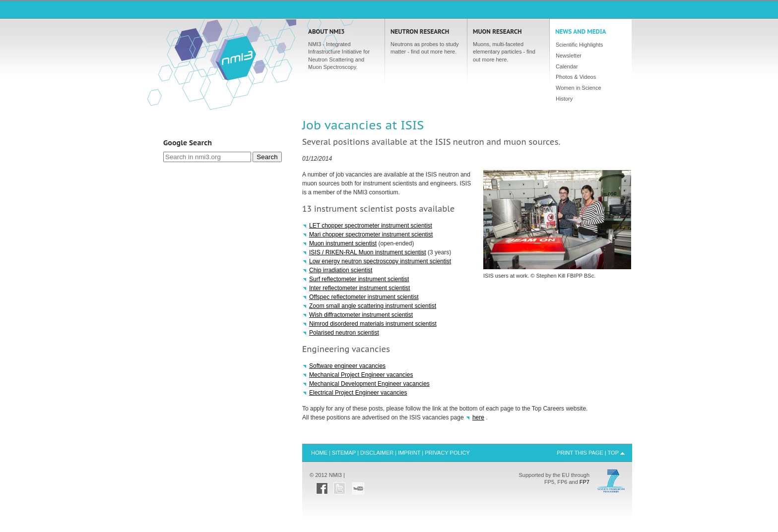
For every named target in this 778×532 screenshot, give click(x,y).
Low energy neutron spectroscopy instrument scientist (380, 261)
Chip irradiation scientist (341, 270)
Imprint (409, 453)
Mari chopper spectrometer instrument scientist (371, 235)
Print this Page (580, 453)
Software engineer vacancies (347, 366)
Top (613, 453)
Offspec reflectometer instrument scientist (364, 297)
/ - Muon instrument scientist (368, 252)
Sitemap (344, 453)
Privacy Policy (447, 453)
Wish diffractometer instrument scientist (361, 315)
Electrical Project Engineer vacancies (358, 393)
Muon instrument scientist (343, 243)
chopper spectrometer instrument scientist (371, 226)
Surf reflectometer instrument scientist (359, 279)
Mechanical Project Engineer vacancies (361, 375)
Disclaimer (377, 453)
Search (267, 157)
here (478, 417)
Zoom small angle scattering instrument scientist (373, 306)
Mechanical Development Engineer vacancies (369, 384)
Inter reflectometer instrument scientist (359, 288)
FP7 (584, 482)
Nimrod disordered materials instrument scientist (373, 324)
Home (236, 58)
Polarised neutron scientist (344, 333)
